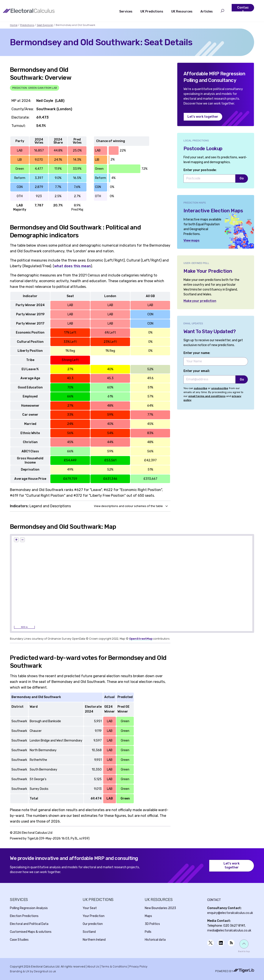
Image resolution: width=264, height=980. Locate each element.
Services (126, 12)
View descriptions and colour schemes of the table (128, 506)
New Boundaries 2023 (160, 908)
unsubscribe (220, 388)
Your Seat (90, 908)
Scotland (89, 932)
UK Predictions (152, 12)
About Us (93, 966)
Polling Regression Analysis (29, 908)
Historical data (155, 940)
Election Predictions (24, 916)
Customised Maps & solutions (31, 932)
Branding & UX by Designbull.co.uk (33, 971)
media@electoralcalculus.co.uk (229, 930)
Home (14, 25)
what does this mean (72, 266)
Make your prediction (200, 301)
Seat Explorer (45, 25)
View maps (192, 241)
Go (242, 178)
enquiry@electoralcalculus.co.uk (230, 913)
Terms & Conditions (114, 966)
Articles (207, 12)
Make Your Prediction (208, 271)
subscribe (201, 388)
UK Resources (182, 12)
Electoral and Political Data (29, 924)
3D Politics (152, 924)
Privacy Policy (138, 966)
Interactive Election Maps (213, 211)
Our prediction (93, 924)
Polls (148, 932)
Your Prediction (94, 916)
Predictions (27, 25)
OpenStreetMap (141, 639)
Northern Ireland (94, 940)
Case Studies (19, 940)
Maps (148, 916)
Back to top (244, 951)
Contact (243, 10)
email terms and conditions (207, 396)
